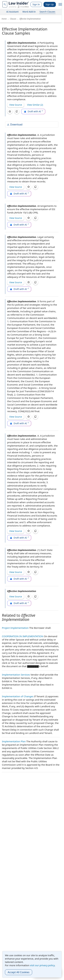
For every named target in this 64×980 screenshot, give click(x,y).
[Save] (10, 111)
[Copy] (17, 111)
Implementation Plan (14, 741)
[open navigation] (60, 4)
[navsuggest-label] (5, 4)
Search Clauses (47, 12)
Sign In (36, 4)
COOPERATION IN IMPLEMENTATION (23, 636)
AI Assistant (13, 12)
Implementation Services (16, 675)
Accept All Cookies (19, 972)
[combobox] (5, 4)
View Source (16, 105)
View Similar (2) (35, 105)
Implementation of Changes (18, 696)
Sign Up (50, 4)
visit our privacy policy (42, 965)
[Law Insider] (19, 4)
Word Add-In (29, 12)
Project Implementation (15, 628)
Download (15, 124)
